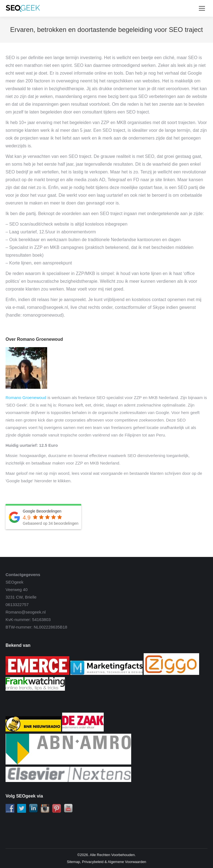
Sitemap (73, 862)
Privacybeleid (93, 862)
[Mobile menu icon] (202, 8)
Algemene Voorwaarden (127, 862)
